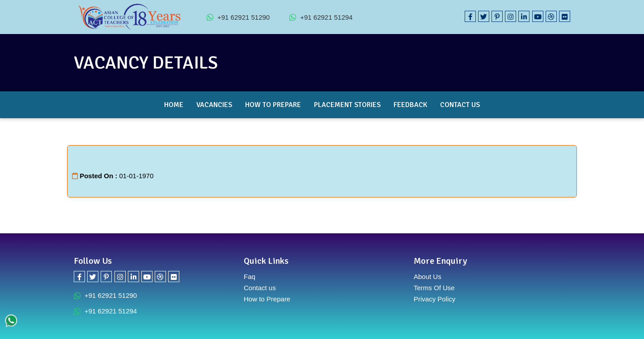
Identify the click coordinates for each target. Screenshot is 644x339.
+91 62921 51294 (321, 17)
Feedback (410, 105)
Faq (250, 277)
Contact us (260, 288)
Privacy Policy (434, 299)
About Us (428, 277)
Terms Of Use (434, 288)
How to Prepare (273, 105)
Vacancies (214, 105)
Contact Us (460, 105)
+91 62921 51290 (238, 17)
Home (174, 105)
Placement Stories (347, 105)
